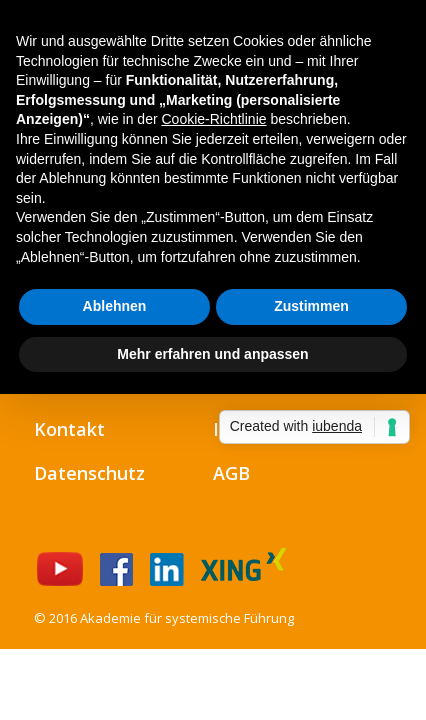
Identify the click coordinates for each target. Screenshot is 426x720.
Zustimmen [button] (311, 306)
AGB (231, 473)
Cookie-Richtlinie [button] (213, 119)
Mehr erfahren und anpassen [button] (212, 354)
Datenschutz (89, 473)
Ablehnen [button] (115, 306)
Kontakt (69, 429)
